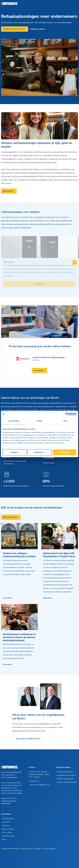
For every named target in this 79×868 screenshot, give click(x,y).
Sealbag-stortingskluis (65, 772)
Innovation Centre (8, 836)
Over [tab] (65, 421)
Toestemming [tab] (14, 421)
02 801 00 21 (34, 781)
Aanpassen (40, 452)
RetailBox (39, 284)
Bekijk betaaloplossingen (14, 29)
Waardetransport (8, 819)
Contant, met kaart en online (67, 782)
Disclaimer (38, 849)
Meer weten (8, 191)
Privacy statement (49, 849)
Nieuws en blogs (10, 517)
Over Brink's (6, 822)
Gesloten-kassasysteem (65, 779)
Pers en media (7, 832)
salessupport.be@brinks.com (28, 739)
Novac (4, 839)
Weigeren (15, 452)
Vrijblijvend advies (37, 29)
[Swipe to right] (75, 262)
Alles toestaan (64, 452)
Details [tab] (39, 421)
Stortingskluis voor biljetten (66, 775)
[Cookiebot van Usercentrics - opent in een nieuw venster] (67, 414)
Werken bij (6, 826)
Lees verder (39, 370)
